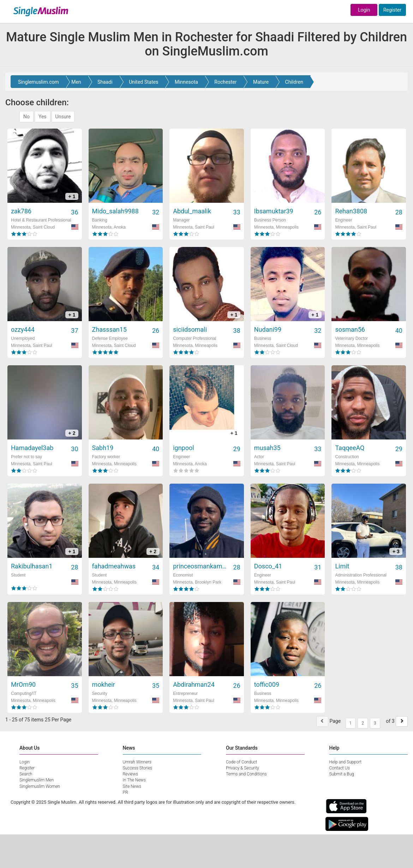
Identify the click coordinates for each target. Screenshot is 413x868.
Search (26, 774)
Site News (132, 786)
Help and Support (346, 762)
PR (125, 792)
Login (364, 10)
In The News (134, 780)
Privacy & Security (243, 768)
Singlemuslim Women (40, 786)
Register (392, 10)
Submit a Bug (342, 774)
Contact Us (340, 768)
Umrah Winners (137, 762)
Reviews (131, 774)
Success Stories (138, 768)
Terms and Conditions (246, 774)
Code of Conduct (241, 762)
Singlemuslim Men (37, 780)
